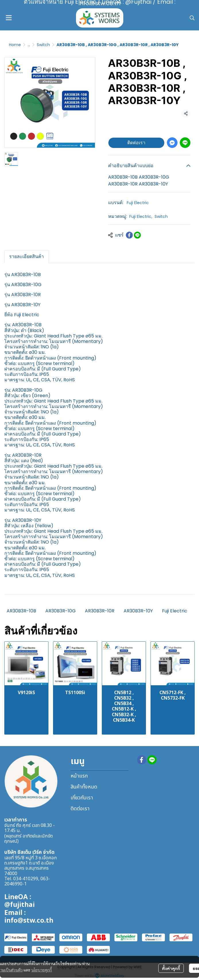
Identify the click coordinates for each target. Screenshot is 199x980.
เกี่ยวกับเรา (82, 798)
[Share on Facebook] (129, 235)
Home (15, 45)
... (29, 45)
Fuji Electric (138, 203)
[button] (192, 18)
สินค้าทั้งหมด (84, 787)
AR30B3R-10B (21, 611)
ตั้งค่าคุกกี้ (171, 968)
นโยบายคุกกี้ (42, 970)
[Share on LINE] (137, 235)
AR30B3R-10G (61, 611)
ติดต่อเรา (136, 143)
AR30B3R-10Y (138, 611)
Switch (43, 45)
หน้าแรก (79, 776)
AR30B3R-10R (100, 611)
